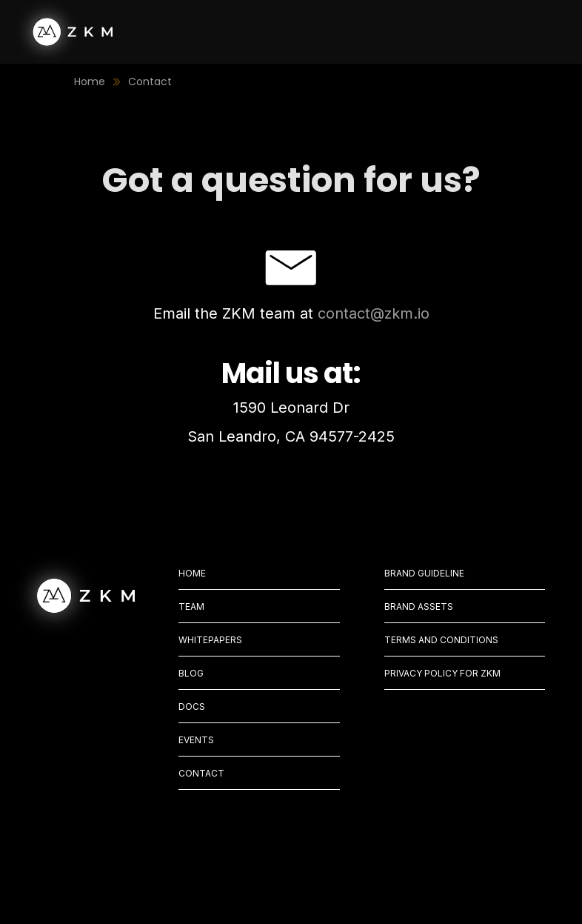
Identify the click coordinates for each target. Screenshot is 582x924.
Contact (150, 82)
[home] (64, 32)
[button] (529, 32)
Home (90, 82)
